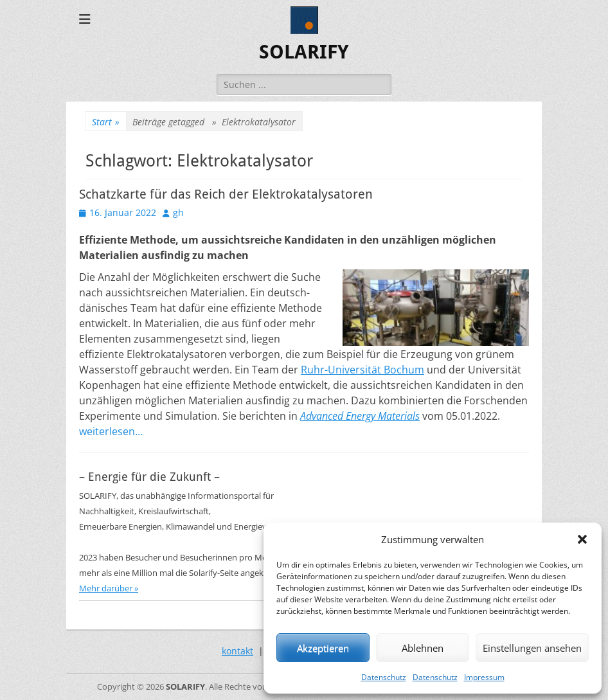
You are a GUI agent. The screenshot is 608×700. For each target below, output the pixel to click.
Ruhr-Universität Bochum (362, 370)
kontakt (237, 651)
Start (106, 122)
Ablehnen (423, 648)
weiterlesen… (111, 431)
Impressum (484, 677)
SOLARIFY (304, 52)
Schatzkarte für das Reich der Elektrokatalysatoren (226, 194)
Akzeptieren (323, 648)
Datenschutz (384, 677)
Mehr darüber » (109, 588)
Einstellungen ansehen (532, 648)
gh (178, 212)
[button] (582, 539)
